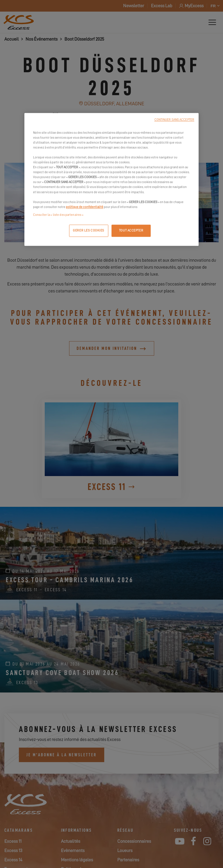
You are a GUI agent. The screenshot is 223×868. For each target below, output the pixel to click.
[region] (111, 179)
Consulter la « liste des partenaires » (58, 215)
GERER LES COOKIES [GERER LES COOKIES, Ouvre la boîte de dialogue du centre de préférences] (89, 230)
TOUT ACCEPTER (131, 230)
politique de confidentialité (85, 207)
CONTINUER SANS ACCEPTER (174, 120)
